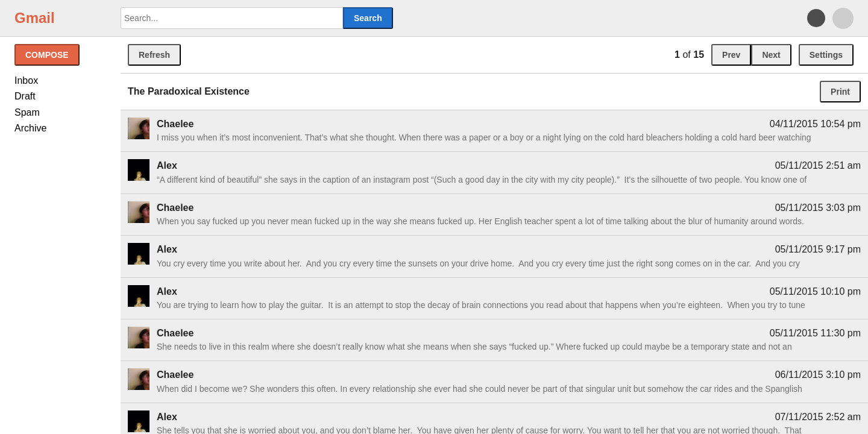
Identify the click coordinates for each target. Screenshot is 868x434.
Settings (826, 55)
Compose (47, 55)
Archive (30, 128)
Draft (25, 96)
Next (771, 55)
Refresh (154, 55)
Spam (27, 112)
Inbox (26, 80)
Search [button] (368, 18)
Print (840, 92)
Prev (731, 55)
